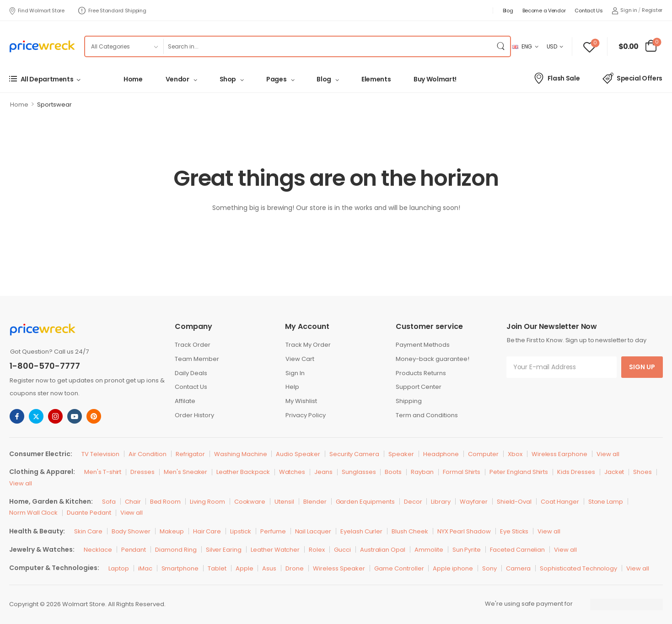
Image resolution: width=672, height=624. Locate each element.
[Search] (327, 46)
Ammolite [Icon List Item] (429, 550)
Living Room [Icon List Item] (207, 502)
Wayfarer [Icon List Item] (474, 502)
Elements (376, 79)
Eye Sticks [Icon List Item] (514, 531)
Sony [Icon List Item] (489, 568)
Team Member (197, 359)
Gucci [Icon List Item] (342, 550)
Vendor (177, 79)
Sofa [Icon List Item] (109, 502)
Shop (228, 79)
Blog (508, 11)
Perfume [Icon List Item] (273, 531)
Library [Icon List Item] (441, 502)
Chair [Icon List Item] (133, 502)
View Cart (300, 359)
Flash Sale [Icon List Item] (556, 78)
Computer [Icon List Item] (483, 454)
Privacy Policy (306, 415)
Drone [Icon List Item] (295, 568)
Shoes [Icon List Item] (642, 472)
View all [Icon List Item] (608, 454)
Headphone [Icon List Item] (441, 454)
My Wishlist (301, 401)
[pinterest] (94, 416)
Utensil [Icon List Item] (284, 502)
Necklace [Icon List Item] (98, 550)
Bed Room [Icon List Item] (166, 502)
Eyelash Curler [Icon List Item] (361, 531)
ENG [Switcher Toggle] (522, 46)
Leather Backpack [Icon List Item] (243, 472)
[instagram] (55, 416)
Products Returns (421, 373)
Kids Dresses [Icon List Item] (576, 472)
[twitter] (36, 416)
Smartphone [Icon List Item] (180, 568)
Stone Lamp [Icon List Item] (606, 502)
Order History (194, 415)
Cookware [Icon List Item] (250, 502)
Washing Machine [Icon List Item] (240, 454)
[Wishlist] (589, 46)
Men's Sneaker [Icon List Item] (185, 472)
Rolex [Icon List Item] (317, 550)
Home (133, 79)
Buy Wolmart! (435, 79)
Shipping (409, 401)
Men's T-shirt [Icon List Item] (103, 472)
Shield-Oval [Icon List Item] (514, 502)
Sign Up (642, 367)
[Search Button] (501, 46)
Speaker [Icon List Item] (401, 454)
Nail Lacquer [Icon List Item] (313, 531)
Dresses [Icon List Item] (142, 472)
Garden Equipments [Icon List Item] (365, 502)
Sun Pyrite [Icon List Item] (467, 550)
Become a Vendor (544, 11)
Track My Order (308, 345)
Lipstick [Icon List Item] (241, 531)
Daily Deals (191, 373)
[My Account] (624, 11)
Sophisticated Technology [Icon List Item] (578, 568)
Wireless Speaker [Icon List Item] (339, 568)
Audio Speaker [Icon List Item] (298, 454)
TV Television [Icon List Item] (100, 454)
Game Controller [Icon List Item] (399, 568)
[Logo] (42, 46)
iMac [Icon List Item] (145, 568)
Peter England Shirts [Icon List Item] (519, 472)
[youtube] (75, 416)
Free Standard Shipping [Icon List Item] (112, 11)
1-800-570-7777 (45, 366)
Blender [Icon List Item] (315, 502)
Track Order (193, 345)
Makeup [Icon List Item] (172, 531)
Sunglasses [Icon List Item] (359, 472)
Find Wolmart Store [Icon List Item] (37, 11)
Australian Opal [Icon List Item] (383, 550)
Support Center (419, 387)
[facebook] (17, 416)
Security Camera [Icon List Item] (354, 454)
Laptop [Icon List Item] (119, 568)
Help (292, 387)
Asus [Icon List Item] (269, 568)
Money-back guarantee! (433, 359)
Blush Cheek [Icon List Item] (410, 531)
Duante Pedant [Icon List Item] (89, 513)
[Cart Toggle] (638, 47)
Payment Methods (423, 345)
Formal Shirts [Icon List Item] (462, 472)
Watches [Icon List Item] (292, 472)
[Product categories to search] (124, 46)
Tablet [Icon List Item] (217, 568)
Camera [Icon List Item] (519, 568)
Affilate (185, 401)
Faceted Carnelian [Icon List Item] (517, 550)
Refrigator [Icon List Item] (191, 454)
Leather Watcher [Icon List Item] (275, 550)
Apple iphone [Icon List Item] (453, 568)
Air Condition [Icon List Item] (147, 454)
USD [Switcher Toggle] (552, 46)
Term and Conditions (427, 415)
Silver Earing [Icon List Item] (224, 550)
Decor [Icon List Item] (413, 502)
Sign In (295, 373)
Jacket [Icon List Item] (614, 472)
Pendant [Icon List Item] (134, 550)
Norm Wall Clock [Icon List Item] (33, 513)
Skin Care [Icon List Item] (88, 531)
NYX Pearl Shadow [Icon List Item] (464, 531)
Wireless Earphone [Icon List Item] (559, 454)
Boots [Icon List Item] (393, 472)
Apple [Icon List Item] (245, 568)
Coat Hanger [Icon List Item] (560, 502)
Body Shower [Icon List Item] (131, 531)
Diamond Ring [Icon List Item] (176, 550)
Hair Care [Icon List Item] (207, 531)
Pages (276, 79)
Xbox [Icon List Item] (515, 454)
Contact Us (589, 11)
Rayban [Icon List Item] (422, 472)
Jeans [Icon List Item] (323, 472)
